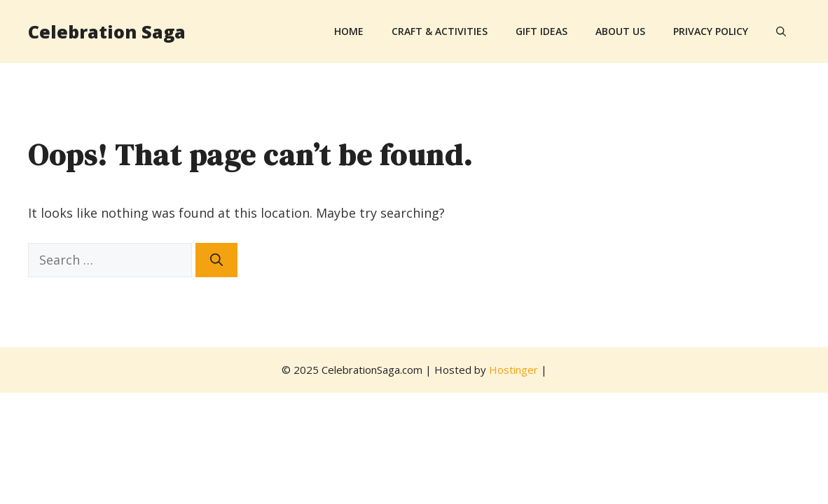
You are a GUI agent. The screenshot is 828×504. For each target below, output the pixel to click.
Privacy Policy (711, 31)
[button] (781, 31)
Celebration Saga (107, 31)
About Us (620, 31)
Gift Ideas (541, 31)
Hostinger (513, 370)
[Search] (216, 260)
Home (349, 31)
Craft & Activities (440, 31)
